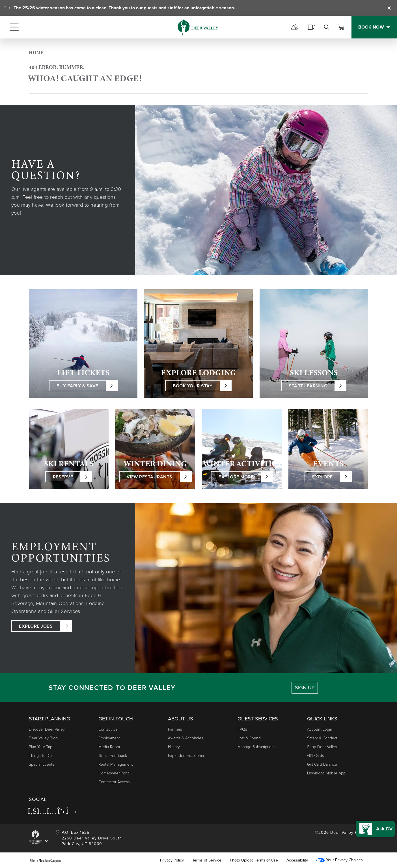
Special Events (41, 764)
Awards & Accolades (185, 738)
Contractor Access (114, 782)
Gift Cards (315, 756)
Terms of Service (207, 860)
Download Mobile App (326, 773)
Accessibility (297, 860)
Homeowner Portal (114, 773)
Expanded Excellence (187, 756)
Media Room (109, 747)
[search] (327, 27)
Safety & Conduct (322, 738)
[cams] (312, 27)
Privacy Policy (172, 860)
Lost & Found (249, 738)
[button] (374, 825)
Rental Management (116, 764)
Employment (109, 738)
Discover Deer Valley (47, 729)
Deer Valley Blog (43, 738)
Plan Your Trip (41, 747)
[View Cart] (341, 27)
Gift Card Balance (322, 764)
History (174, 747)
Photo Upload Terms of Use (254, 860)
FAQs (242, 729)
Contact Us (108, 729)
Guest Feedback (113, 756)
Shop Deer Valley (322, 747)
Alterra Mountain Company (46, 860)
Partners (175, 729)
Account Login (320, 729)
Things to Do (40, 756)
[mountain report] (295, 27)
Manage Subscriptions (256, 747)
